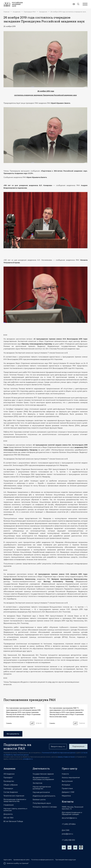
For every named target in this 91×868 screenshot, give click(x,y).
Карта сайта (8, 860)
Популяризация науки (42, 803)
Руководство (9, 781)
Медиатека (66, 796)
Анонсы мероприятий (71, 778)
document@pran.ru (69, 818)
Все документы (13, 734)
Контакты (68, 802)
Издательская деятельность (44, 796)
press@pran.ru (28, 759)
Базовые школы (39, 800)
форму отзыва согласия (66, 757)
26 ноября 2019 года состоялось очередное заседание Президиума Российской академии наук (69, 12)
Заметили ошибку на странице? (16, 863)
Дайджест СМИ (68, 792)
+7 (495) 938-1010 (68, 840)
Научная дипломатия (41, 792)
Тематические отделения (14, 796)
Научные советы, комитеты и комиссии (15, 810)
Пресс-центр (70, 769)
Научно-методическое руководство (42, 788)
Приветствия (67, 789)
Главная (6, 12)
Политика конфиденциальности (42, 860)
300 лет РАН (8, 818)
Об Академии (9, 774)
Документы (8, 814)
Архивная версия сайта (21, 860)
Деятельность (41, 769)
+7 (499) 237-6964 (69, 824)
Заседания (43, 12)
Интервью (66, 785)
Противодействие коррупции (66, 860)
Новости (65, 774)
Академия (17, 12)
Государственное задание (43, 774)
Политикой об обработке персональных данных (59, 753)
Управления (9, 805)
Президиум (8, 789)
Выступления (67, 781)
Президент (8, 778)
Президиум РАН (30, 12)
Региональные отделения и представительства (15, 800)
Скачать (9, 723)
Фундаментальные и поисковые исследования (43, 779)
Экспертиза (37, 783)
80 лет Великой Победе (13, 821)
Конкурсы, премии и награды (45, 807)
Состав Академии (11, 792)
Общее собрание (11, 785)
